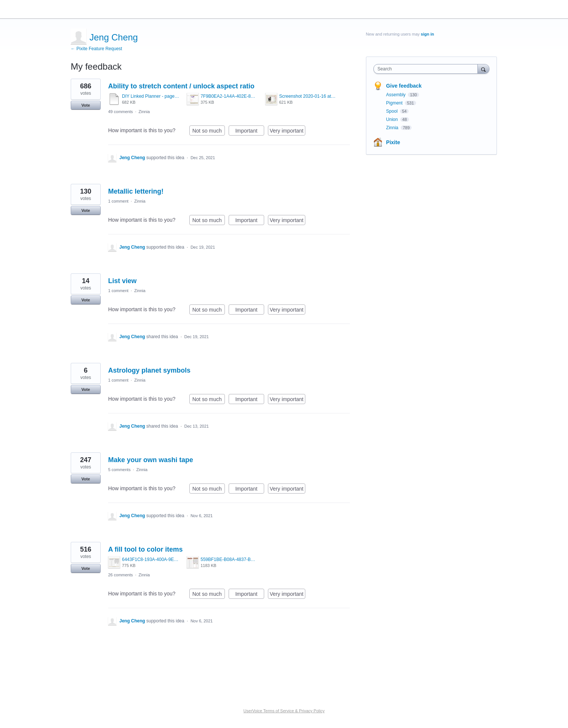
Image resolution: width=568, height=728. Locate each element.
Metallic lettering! (136, 191)
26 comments (120, 575)
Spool (393, 111)
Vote (85, 105)
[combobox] (427, 69)
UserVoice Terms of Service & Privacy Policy (284, 711)
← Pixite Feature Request (96, 49)
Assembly (396, 95)
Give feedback (404, 86)
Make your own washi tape (151, 460)
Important (250, 132)
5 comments (119, 470)
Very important (288, 132)
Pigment (395, 103)
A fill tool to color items (145, 549)
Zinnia (144, 112)
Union (393, 119)
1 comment (118, 201)
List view (122, 281)
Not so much (209, 132)
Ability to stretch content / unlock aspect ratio (181, 86)
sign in (427, 34)
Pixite (393, 142)
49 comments (120, 112)
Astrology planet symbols (149, 370)
